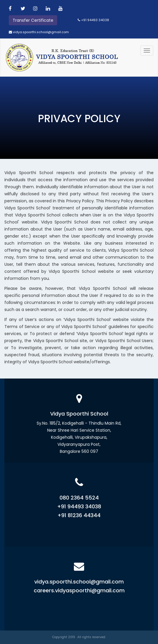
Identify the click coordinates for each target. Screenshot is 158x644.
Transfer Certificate (33, 20)
